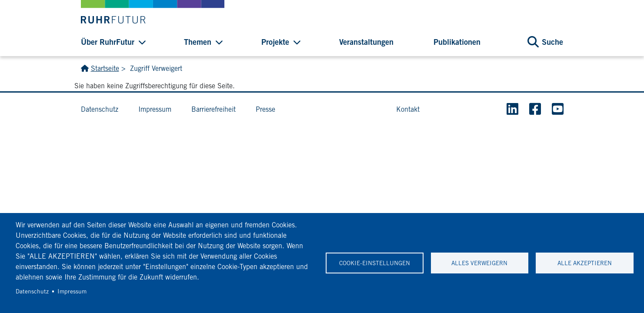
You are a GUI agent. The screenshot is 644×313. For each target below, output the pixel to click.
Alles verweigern (479, 263)
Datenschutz (32, 291)
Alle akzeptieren (585, 263)
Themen (198, 42)
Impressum (72, 291)
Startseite (105, 68)
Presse (265, 109)
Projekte (275, 42)
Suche (552, 42)
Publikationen (457, 42)
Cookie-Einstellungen (375, 263)
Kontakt (408, 109)
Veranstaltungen (366, 42)
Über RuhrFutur (108, 42)
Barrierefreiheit (214, 109)
